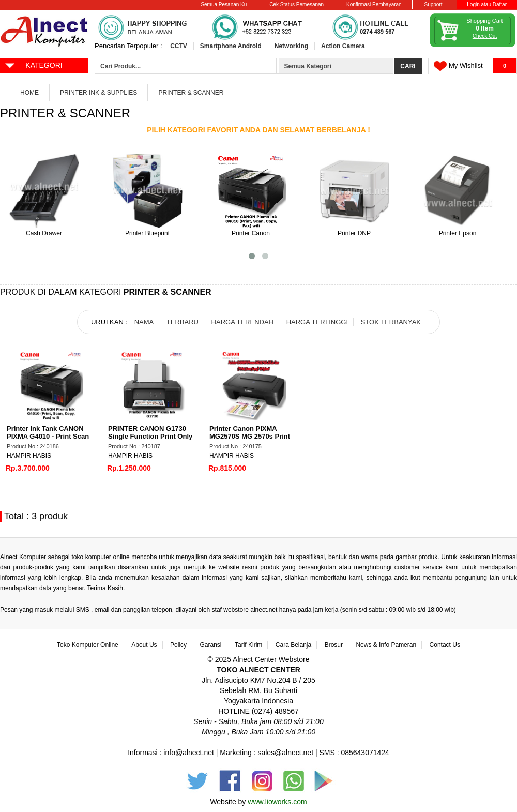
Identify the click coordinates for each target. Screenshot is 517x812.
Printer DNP (354, 233)
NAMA (144, 322)
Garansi (211, 645)
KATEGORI (33, 65)
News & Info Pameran (386, 645)
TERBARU (183, 322)
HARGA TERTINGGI (317, 322)
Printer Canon (251, 233)
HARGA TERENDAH (242, 322)
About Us (144, 645)
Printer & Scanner (191, 93)
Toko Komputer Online (88, 645)
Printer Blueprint (147, 233)
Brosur (334, 645)
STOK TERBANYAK (391, 322)
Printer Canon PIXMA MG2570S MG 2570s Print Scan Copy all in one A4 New (250, 440)
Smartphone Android (231, 46)
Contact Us (445, 645)
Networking (291, 46)
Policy (178, 645)
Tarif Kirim (248, 645)
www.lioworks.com (277, 802)
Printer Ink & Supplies (98, 93)
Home (29, 93)
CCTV (179, 46)
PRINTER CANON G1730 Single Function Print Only (150, 432)
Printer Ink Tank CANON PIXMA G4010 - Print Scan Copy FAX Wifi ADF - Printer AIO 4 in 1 (48, 440)
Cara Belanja (293, 645)
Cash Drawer (44, 233)
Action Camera (343, 46)
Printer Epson (458, 233)
